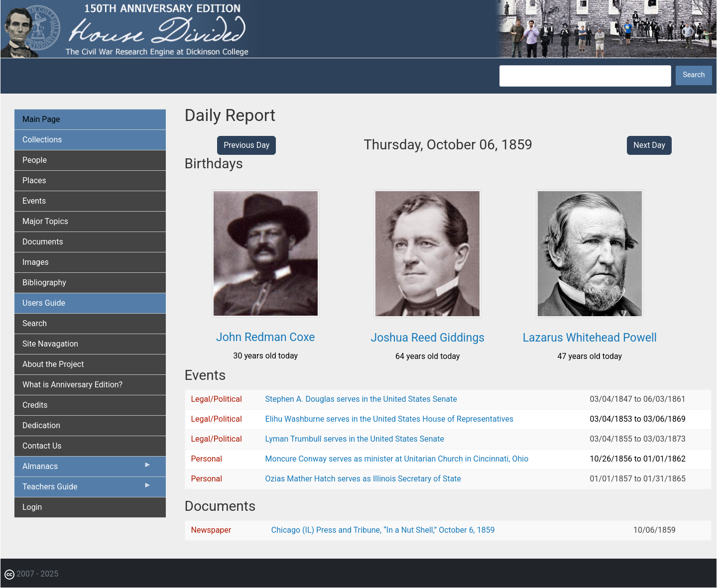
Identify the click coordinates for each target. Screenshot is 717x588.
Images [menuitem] (36, 262)
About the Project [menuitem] (53, 364)
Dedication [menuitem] (41, 425)
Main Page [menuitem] (41, 119)
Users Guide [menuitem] (44, 303)
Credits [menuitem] (35, 405)
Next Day (649, 145)
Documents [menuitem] (43, 242)
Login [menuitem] (32, 507)
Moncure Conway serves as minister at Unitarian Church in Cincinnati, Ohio (397, 459)
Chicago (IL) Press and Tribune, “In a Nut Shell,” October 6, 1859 (383, 530)
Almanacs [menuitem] (87, 469)
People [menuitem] (35, 160)
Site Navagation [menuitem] (50, 344)
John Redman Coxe (266, 337)
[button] (266, 314)
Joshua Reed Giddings (427, 338)
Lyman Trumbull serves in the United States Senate (355, 439)
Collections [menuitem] (42, 140)
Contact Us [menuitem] (42, 446)
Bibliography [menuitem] (44, 283)
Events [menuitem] (34, 201)
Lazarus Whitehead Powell (590, 338)
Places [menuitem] (34, 180)
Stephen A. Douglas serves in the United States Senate (361, 399)
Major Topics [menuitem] (45, 221)
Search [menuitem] (35, 323)
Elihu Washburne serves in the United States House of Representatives (390, 419)
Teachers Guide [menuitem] (87, 489)
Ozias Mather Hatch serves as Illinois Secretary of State (363, 479)
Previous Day (246, 145)
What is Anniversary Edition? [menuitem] (72, 385)
